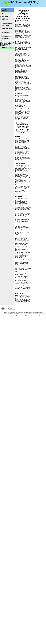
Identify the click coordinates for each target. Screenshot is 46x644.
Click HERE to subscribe (5, 10)
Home (3, 13)
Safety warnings (5, 20)
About (3, 15)
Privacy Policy (14, 316)
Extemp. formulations (7, 28)
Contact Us (19, 316)
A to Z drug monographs (7, 27)
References (4, 30)
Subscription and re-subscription (36, 316)
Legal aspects (4, 18)
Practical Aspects (6, 22)
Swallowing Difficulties (7, 24)
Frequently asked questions (25, 316)
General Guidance (6, 25)
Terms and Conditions (7, 316)
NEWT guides (6, 47)
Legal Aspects (5, 17)
